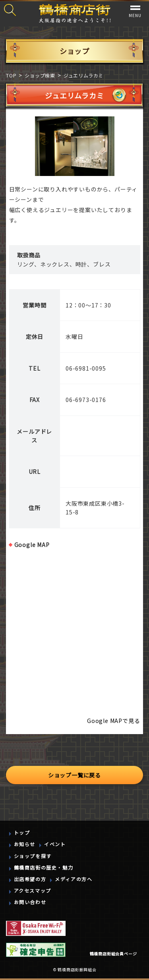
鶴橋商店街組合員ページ (113, 954)
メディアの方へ (74, 879)
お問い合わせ (30, 902)
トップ (22, 832)
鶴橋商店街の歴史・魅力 (44, 867)
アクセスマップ (33, 890)
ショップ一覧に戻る (74, 775)
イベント (55, 844)
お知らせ (25, 844)
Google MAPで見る (113, 721)
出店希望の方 (30, 879)
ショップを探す (33, 856)
